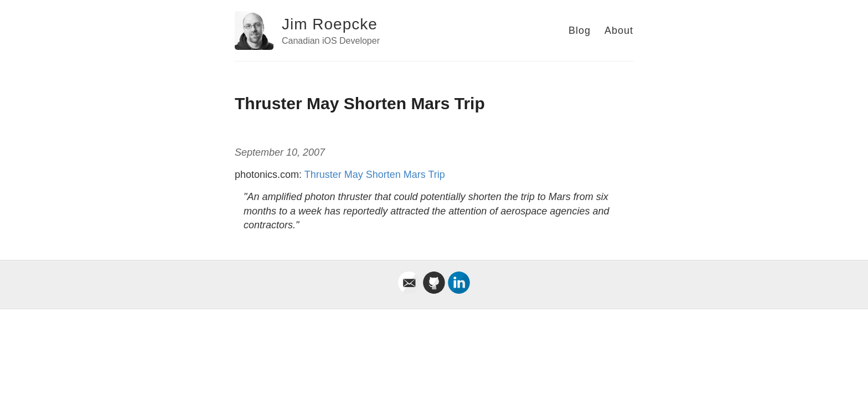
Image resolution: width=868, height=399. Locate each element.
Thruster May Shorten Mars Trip (375, 175)
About (619, 30)
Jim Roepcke (330, 24)
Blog (580, 30)
